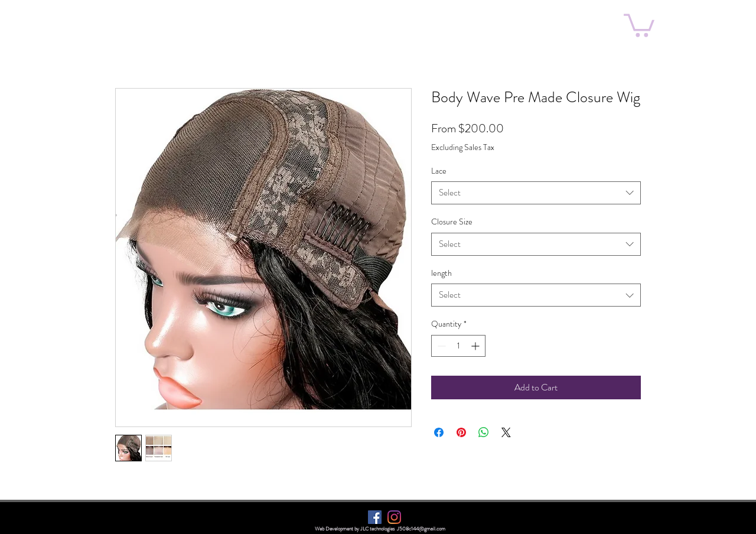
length (441, 273)
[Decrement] (440, 346)
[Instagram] (394, 517)
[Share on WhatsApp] (484, 432)
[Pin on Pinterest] (461, 432)
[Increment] (476, 346)
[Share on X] (506, 432)
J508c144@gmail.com (421, 529)
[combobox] (536, 193)
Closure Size (452, 222)
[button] (639, 24)
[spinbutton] (458, 346)
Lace (439, 171)
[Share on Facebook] (439, 432)
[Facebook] (375, 517)
